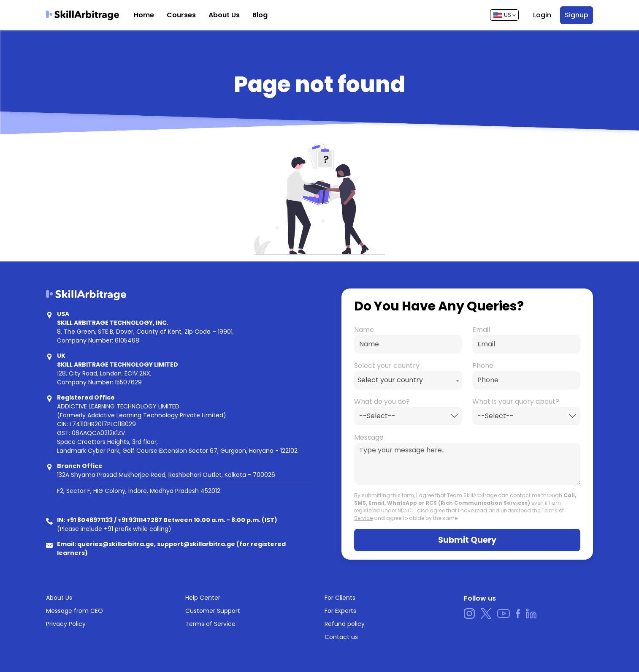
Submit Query (467, 540)
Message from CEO (74, 611)
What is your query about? (516, 401)
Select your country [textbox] (390, 380)
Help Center (203, 598)
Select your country (387, 366)
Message (369, 437)
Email (481, 330)
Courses (181, 15)
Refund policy (345, 624)
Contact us (341, 637)
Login (542, 15)
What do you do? (382, 401)
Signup (577, 15)
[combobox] (408, 380)
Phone (483, 366)
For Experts (340, 611)
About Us (224, 15)
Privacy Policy (66, 624)
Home (144, 15)
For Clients (340, 598)
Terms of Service (210, 624)
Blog (260, 15)
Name (364, 330)
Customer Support (213, 611)
